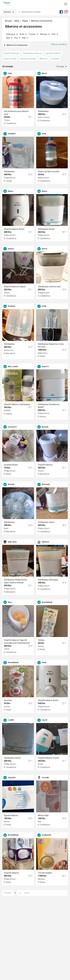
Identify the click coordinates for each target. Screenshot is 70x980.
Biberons (44, 59)
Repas (25, 21)
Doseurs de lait (10, 59)
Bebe (17, 21)
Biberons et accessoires (42, 21)
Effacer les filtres (59, 44)
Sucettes (55, 59)
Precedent (8, 893)
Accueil (8, 21)
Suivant (27, 893)
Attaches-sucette (28, 59)
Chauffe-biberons (11, 53)
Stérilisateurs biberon (33, 53)
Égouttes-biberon (54, 53)
